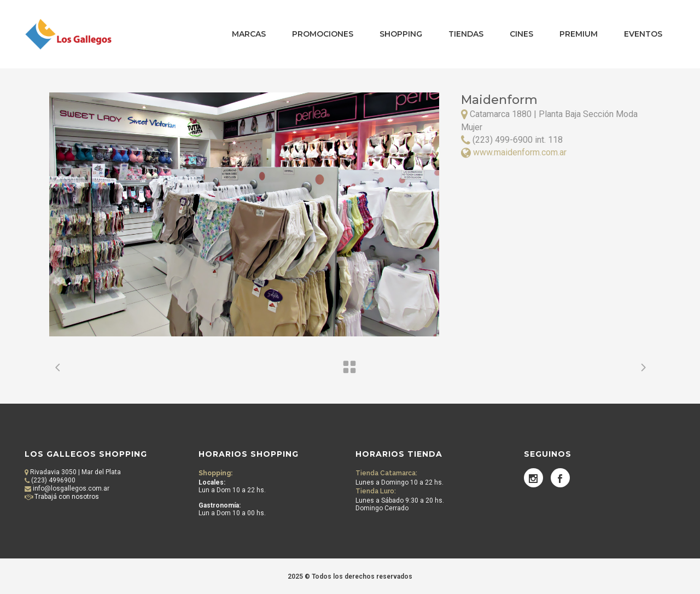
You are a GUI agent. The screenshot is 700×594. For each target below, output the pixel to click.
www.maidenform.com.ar (520, 152)
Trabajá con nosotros (66, 497)
